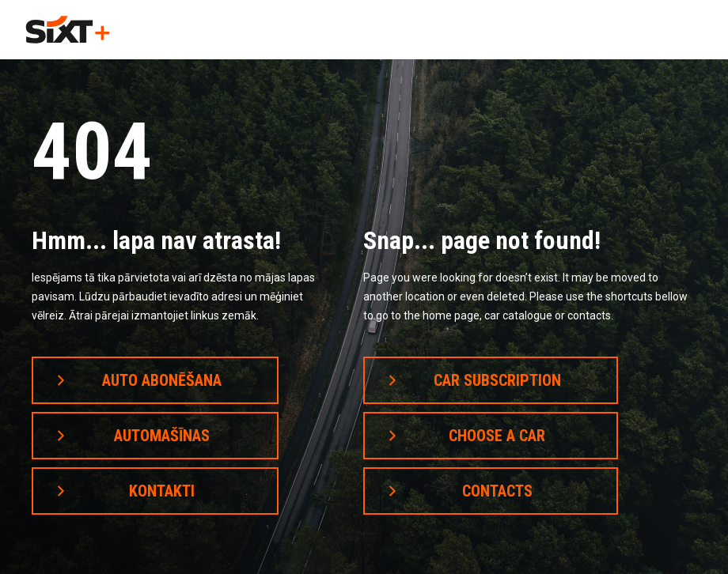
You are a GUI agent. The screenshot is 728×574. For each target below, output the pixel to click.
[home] (68, 30)
